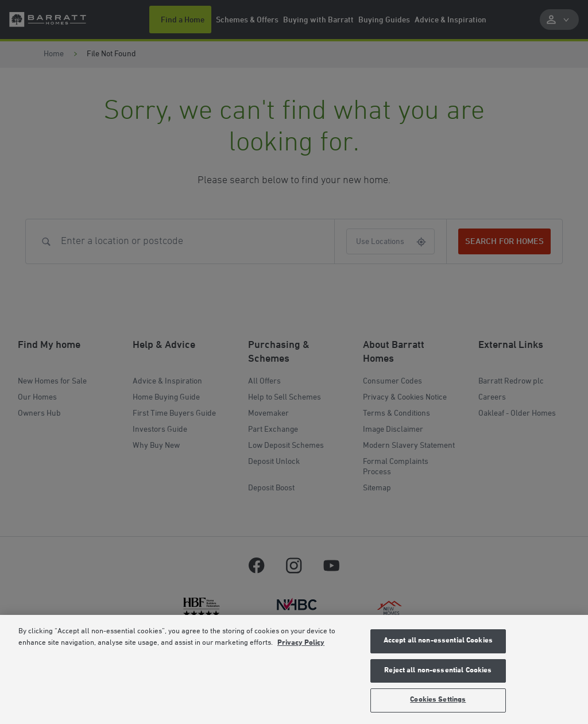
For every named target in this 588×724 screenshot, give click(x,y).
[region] (294, 669)
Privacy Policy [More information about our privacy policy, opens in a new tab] (301, 643)
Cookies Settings (438, 700)
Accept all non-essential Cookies (438, 641)
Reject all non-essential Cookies (438, 671)
